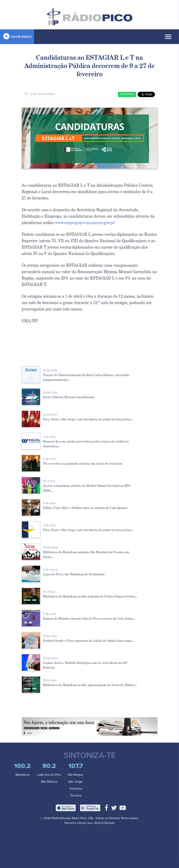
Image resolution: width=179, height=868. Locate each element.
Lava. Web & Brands (100, 823)
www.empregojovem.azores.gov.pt (85, 223)
